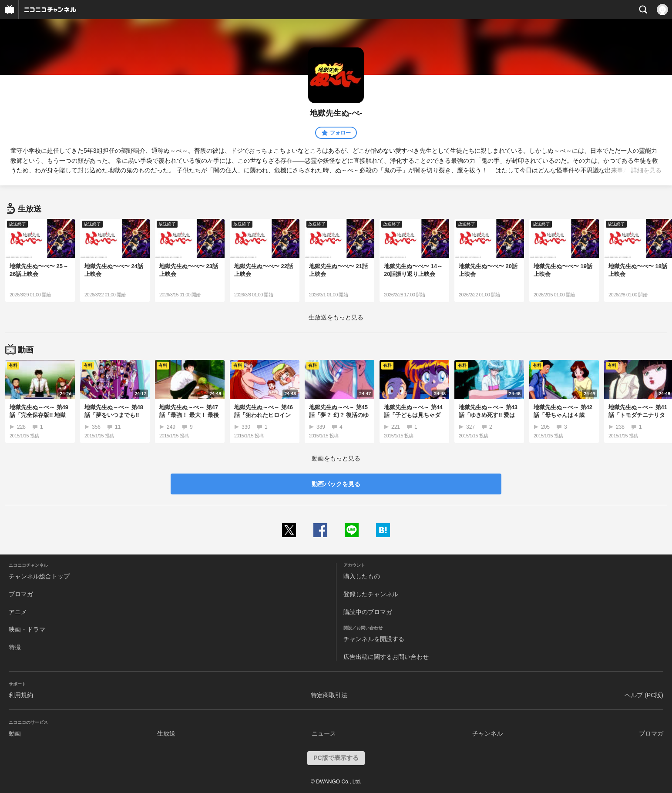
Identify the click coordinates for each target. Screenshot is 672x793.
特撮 (15, 647)
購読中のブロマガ (368, 612)
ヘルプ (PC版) (644, 695)
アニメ (18, 612)
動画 (15, 733)
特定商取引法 (329, 695)
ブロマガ (21, 594)
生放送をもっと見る (336, 317)
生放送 (166, 733)
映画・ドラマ (27, 629)
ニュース (324, 733)
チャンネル (487, 733)
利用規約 (21, 695)
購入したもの (362, 576)
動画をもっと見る (336, 458)
